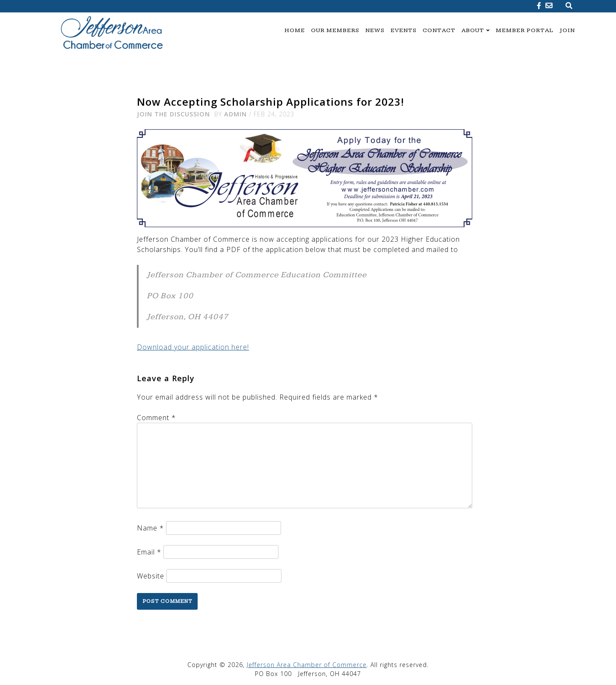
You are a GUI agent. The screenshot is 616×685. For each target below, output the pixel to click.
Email (149, 552)
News (375, 30)
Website (151, 576)
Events (404, 30)
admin (235, 114)
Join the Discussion (173, 114)
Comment (156, 418)
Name (150, 528)
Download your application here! (193, 347)
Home (295, 30)
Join (567, 30)
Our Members (335, 30)
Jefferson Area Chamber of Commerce (307, 665)
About (473, 30)
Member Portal (525, 30)
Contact (439, 30)
